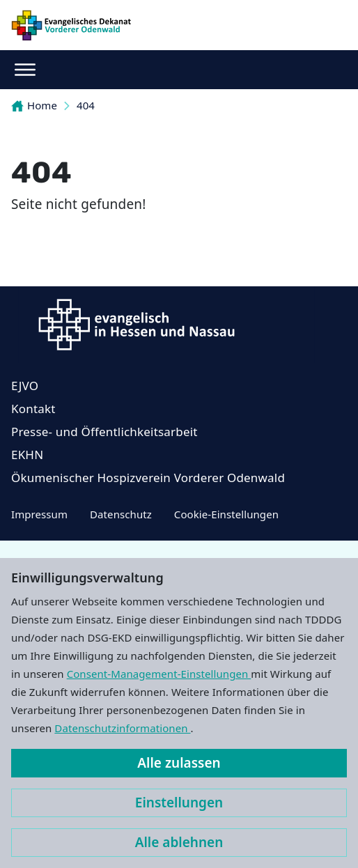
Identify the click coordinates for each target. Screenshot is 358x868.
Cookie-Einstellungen (226, 514)
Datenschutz (121, 514)
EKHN (27, 455)
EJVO (25, 386)
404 (86, 105)
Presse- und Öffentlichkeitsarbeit (104, 432)
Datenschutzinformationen (122, 728)
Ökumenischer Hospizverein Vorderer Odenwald (148, 478)
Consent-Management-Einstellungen (159, 674)
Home (34, 105)
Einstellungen (179, 803)
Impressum (39, 514)
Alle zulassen (179, 763)
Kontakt (33, 409)
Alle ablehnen (179, 842)
